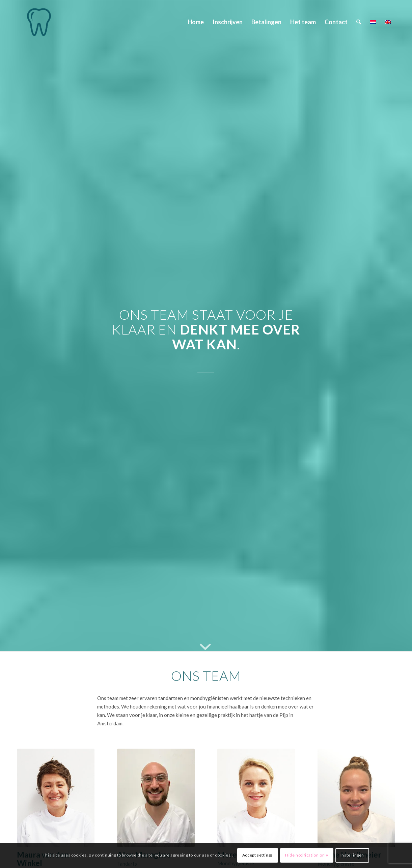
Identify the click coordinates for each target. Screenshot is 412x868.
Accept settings (258, 855)
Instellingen (352, 855)
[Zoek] (359, 22)
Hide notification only (307, 855)
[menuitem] (196, 22)
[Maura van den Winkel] (39, 22)
